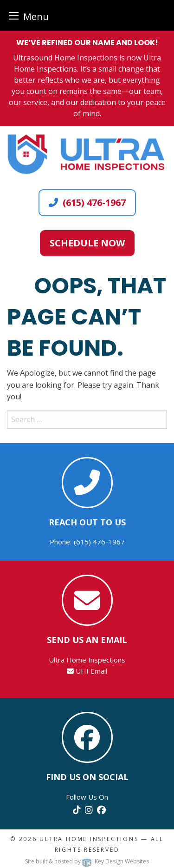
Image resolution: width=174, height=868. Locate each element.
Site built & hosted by (87, 861)
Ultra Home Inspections (89, 839)
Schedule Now (87, 243)
